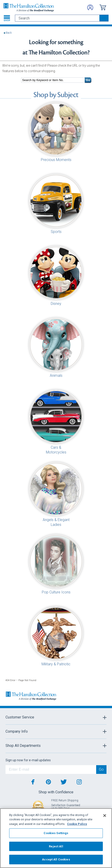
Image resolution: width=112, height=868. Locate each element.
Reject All (56, 846)
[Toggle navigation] (7, 18)
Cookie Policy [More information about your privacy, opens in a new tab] (77, 824)
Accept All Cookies (56, 859)
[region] (56, 838)
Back (9, 33)
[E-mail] (51, 770)
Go (88, 80)
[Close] (105, 816)
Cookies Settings (56, 833)
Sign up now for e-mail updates (28, 760)
